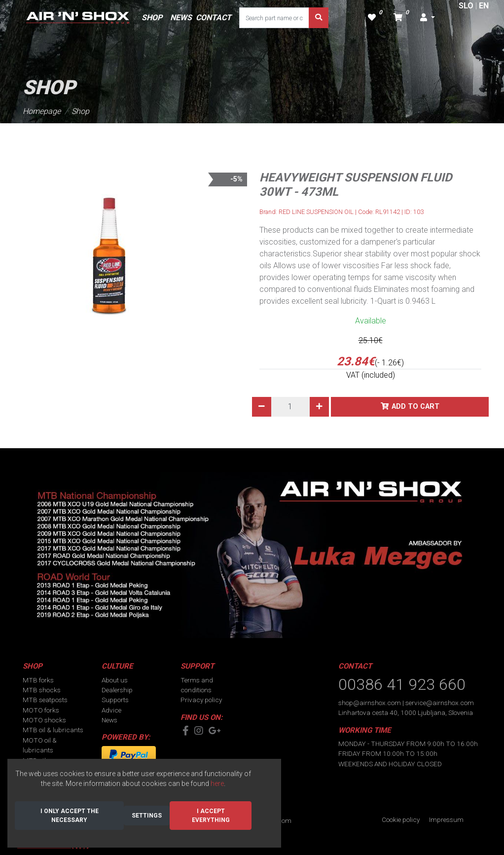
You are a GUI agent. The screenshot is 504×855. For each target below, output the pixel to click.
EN (484, 6)
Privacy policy (201, 700)
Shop (80, 111)
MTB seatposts (45, 700)
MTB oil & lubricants (53, 730)
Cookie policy (401, 819)
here (217, 784)
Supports (115, 700)
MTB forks (38, 680)
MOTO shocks (44, 720)
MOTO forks (41, 710)
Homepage (42, 111)
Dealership (117, 690)
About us (115, 680)
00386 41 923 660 (402, 684)
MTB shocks (42, 690)
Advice (111, 710)
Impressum (446, 819)
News (109, 720)
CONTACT (214, 18)
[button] (428, 18)
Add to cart (415, 407)
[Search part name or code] (274, 18)
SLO (466, 6)
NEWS (181, 18)
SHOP (152, 18)
